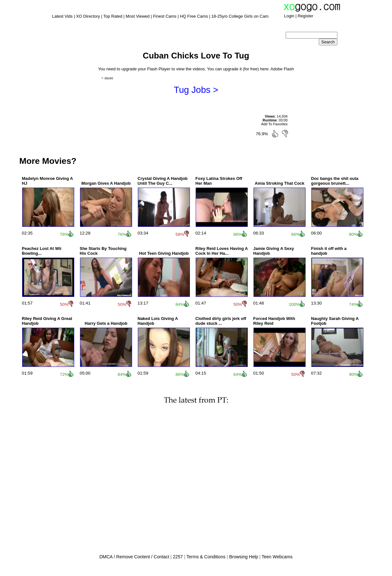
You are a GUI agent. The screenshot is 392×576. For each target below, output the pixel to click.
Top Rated (113, 16)
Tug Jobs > (196, 90)
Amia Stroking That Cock (280, 183)
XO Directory (88, 16)
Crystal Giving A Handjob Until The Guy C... (163, 181)
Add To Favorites (274, 124)
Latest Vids (62, 16)
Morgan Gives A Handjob (106, 183)
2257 (178, 557)
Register (305, 16)
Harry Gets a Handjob (106, 323)
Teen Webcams (277, 557)
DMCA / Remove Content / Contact (134, 557)
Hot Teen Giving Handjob (164, 253)
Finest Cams (165, 16)
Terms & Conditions (206, 557)
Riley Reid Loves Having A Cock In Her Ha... (222, 251)
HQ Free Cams (194, 16)
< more (107, 78)
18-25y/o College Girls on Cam (240, 16)
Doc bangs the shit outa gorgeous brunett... (335, 181)
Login (289, 16)
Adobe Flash (282, 69)
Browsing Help (244, 557)
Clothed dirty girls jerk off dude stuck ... (221, 321)
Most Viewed (138, 16)
